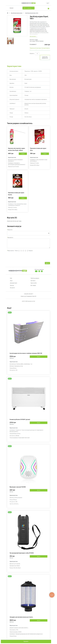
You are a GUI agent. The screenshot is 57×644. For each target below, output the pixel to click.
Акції (11, 282)
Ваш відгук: (11, 238)
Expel (36, 40)
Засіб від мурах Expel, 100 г (32, 13)
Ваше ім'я (10, 230)
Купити (26, 641)
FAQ (11, 280)
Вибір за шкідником (28, 8)
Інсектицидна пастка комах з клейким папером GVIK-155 (26, 355)
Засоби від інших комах (17, 13)
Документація (13, 284)
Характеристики (14, 66)
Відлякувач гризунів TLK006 (18, 488)
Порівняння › (33, 49)
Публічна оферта (35, 280)
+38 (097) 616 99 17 (29, 295)
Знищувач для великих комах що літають (21, 618)
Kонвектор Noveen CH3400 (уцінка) (20, 421)
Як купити (12, 289)
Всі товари (33, 287)
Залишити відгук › (46, 49)
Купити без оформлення (45, 57)
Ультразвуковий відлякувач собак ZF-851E (22, 554)
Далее (47, 264)
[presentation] (20, 258)
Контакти (33, 282)
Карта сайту (34, 284)
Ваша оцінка (11, 252)
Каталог (12, 8)
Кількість (32, 54)
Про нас (12, 287)
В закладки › (39, 49)
